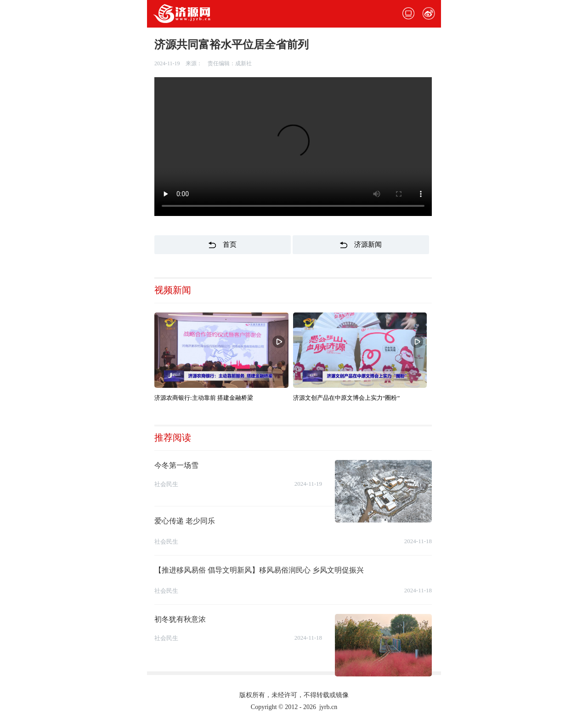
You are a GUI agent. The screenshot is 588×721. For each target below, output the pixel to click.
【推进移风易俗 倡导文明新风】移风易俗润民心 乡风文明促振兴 (259, 570)
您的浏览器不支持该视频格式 (293, 147)
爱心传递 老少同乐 (185, 521)
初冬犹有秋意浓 (180, 619)
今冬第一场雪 (176, 465)
